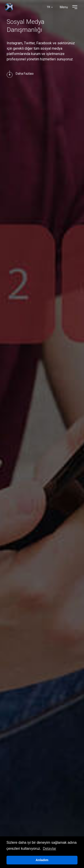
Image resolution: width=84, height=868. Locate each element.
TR (48, 7)
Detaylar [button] (50, 849)
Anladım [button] (42, 860)
